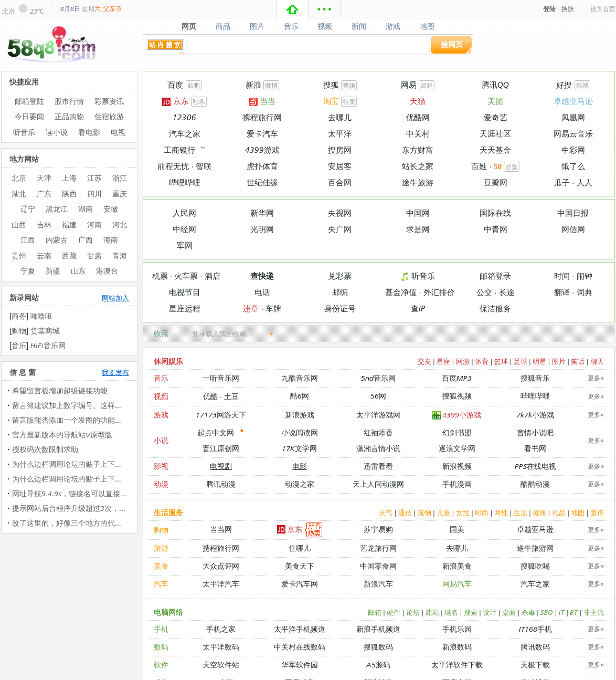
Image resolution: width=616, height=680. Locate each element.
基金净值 (401, 292)
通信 (405, 512)
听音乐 (417, 276)
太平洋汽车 (221, 584)
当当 (262, 101)
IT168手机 (535, 629)
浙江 (120, 178)
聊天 (597, 361)
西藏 (69, 255)
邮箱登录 (495, 276)
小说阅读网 (300, 432)
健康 (539, 512)
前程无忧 (173, 166)
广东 (44, 193)
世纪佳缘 (262, 182)
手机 (161, 629)
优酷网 (418, 117)
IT (562, 612)
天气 (386, 512)
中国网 (418, 213)
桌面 (509, 612)
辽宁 (28, 209)
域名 (451, 612)
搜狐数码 (378, 647)
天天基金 (495, 150)
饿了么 (573, 166)
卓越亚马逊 (573, 101)
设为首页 (603, 9)
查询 (597, 512)
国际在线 (495, 213)
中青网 (496, 229)
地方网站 (24, 159)
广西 (86, 240)
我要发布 (115, 372)
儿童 (443, 512)
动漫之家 (300, 484)
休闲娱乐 (168, 361)
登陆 (549, 9)
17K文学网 (299, 448)
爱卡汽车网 (300, 584)
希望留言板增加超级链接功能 (60, 390)
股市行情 (69, 101)
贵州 (19, 255)
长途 (507, 292)
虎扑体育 (262, 166)
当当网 (221, 529)
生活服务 (168, 512)
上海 (69, 178)
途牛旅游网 (535, 548)
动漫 (161, 484)
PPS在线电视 (535, 466)
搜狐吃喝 (535, 566)
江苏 (94, 178)
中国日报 (573, 213)
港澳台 (107, 271)
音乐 (291, 26)
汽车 (161, 584)
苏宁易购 (378, 529)
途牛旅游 (418, 182)
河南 (94, 224)
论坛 (413, 612)
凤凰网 (573, 117)
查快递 (262, 276)
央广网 (340, 229)
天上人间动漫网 (378, 484)
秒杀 (199, 102)
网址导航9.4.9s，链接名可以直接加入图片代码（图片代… (107, 493)
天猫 (418, 101)
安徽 (111, 209)
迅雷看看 (378, 466)
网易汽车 (457, 584)
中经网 (184, 229)
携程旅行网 (262, 117)
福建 (69, 224)
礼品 (559, 512)
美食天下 (300, 566)
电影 (300, 466)
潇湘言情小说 (378, 448)
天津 (44, 178)
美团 (495, 101)
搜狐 (331, 85)
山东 (78, 271)
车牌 (273, 308)
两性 (501, 512)
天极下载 (535, 665)
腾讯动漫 (221, 484)
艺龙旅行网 (378, 548)
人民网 (184, 213)
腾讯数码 (535, 647)
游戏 (393, 26)
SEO (547, 612)
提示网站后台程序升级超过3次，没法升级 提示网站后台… (107, 508)
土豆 (231, 396)
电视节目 (185, 292)
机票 (160, 276)
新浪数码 (457, 647)
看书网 (535, 448)
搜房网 (340, 150)
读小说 (57, 132)
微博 (271, 85)
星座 (443, 361)
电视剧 (221, 466)
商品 (223, 26)
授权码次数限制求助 (45, 449)
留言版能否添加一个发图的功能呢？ (71, 420)
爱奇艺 (496, 117)
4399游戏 (262, 150)
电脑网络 (168, 612)
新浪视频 (457, 466)
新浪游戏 (300, 415)
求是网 (418, 229)
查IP (418, 308)
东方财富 (418, 150)
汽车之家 (185, 134)
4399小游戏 (457, 415)
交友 (424, 361)
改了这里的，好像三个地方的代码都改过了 (82, 523)
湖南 (86, 209)
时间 (562, 276)
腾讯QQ (495, 85)
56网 (378, 396)
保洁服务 (495, 308)
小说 (161, 440)
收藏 (161, 333)
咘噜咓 (41, 316)
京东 (175, 101)
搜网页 (452, 44)
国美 (457, 529)
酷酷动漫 (535, 484)
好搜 (564, 85)
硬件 (394, 612)
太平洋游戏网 (378, 415)
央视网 (340, 213)
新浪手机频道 (378, 629)
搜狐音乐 (535, 378)
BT (574, 612)
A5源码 (378, 665)
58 (498, 166)
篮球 (501, 361)
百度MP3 (457, 378)
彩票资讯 (109, 101)
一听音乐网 (221, 378)
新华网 (262, 213)
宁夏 (28, 271)
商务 (19, 316)
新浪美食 (457, 566)
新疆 (53, 271)
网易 (409, 85)
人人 (585, 182)
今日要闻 (29, 116)
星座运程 (185, 308)
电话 (262, 292)
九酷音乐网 (300, 378)
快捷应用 (24, 82)
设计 (490, 612)
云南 (44, 255)
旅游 (161, 548)
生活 (521, 512)
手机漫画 (457, 484)
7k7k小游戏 (535, 415)
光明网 (262, 229)
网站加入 (115, 298)
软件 (161, 665)
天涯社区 (495, 134)
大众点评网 (221, 566)
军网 (185, 245)
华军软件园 (300, 665)
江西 (28, 240)
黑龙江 (57, 209)
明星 (539, 361)
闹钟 (585, 276)
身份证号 (340, 308)
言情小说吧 (535, 432)
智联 (204, 166)
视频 (325, 26)
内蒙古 (57, 240)
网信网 (573, 229)
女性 (463, 512)
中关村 (418, 134)
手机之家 (221, 629)
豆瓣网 (496, 182)
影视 (582, 85)
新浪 (253, 85)
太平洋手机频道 (300, 629)
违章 (251, 308)
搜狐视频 (457, 396)
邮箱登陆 (29, 101)
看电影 (89, 132)
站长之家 (418, 166)
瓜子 (562, 182)
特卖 (349, 102)
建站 (432, 612)
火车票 (186, 276)
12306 (184, 117)
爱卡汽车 (262, 134)
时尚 (482, 512)
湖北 (19, 193)
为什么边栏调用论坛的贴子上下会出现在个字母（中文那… (108, 464)
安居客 (340, 166)
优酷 (210, 396)
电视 (118, 132)
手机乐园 (457, 629)
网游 (463, 361)
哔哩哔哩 (185, 182)
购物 (161, 530)
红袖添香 (378, 432)
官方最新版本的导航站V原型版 (62, 435)
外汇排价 (439, 292)
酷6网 (300, 396)
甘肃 (94, 255)
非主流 (594, 612)
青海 (120, 255)
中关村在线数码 (300, 647)
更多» (596, 378)
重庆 (120, 193)
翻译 (562, 292)
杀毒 (528, 612)
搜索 (471, 612)
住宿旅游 (109, 116)
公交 (484, 292)
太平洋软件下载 (457, 665)
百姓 (479, 166)
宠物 (424, 512)
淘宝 (331, 101)
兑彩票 (340, 276)
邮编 (340, 292)
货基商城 (45, 331)
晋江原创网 (221, 448)
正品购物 (69, 116)
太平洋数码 (221, 647)
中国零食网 (378, 566)
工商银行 (179, 150)
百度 (175, 85)
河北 (120, 224)
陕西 (69, 193)
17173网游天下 (221, 415)
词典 (585, 292)
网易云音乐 (573, 134)
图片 (257, 26)
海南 (111, 240)
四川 (94, 193)
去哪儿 (340, 117)
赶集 (512, 167)
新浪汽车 (378, 584)
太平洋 (340, 134)
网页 (189, 26)
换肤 (568, 9)
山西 (19, 224)
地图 (427, 26)
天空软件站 (221, 665)
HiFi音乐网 (48, 345)
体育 (482, 361)
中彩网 (573, 150)
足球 (521, 361)
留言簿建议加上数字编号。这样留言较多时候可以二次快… (108, 405)
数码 (161, 647)
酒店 (213, 276)
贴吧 (194, 85)
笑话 (578, 361)
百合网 (340, 182)
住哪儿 (300, 548)
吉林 (44, 224)
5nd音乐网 (378, 378)
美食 (161, 566)
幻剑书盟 (457, 432)
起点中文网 (216, 432)
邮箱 (427, 85)
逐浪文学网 (457, 448)
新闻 (359, 26)
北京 (8, 11)
